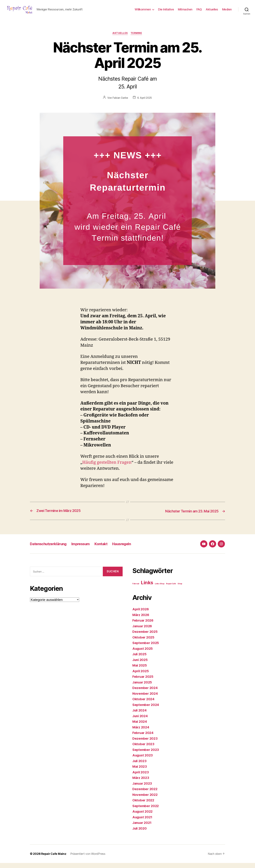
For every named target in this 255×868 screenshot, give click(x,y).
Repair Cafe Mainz (54, 859)
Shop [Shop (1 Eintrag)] (180, 589)
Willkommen (143, 12)
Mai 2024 (140, 727)
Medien (227, 12)
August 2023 (143, 760)
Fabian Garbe (120, 103)
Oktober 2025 (144, 642)
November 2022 (146, 800)
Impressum (86, 549)
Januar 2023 (143, 788)
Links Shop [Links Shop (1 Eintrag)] (160, 589)
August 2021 (143, 822)
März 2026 (141, 620)
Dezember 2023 (145, 743)
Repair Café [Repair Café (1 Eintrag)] (171, 589)
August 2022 (143, 816)
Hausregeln (130, 549)
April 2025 (141, 676)
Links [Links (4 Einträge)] (147, 588)
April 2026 (141, 614)
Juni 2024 (141, 721)
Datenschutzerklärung (50, 549)
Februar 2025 (143, 682)
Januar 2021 (142, 828)
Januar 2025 (143, 687)
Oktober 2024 (144, 704)
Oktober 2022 (144, 805)
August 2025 (143, 654)
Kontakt (108, 549)
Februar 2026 (143, 625)
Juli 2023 (140, 766)
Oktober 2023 (144, 749)
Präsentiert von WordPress (88, 859)
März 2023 (141, 783)
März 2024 (141, 732)
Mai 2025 (140, 670)
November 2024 (146, 699)
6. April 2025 (145, 103)
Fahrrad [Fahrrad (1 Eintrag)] (136, 589)
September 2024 (146, 710)
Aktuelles (212, 12)
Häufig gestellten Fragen (107, 468)
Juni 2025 (141, 665)
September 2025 (146, 648)
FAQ (199, 12)
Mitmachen (185, 12)
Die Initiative (166, 12)
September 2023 (146, 755)
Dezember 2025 (145, 637)
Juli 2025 (140, 659)
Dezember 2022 (145, 794)
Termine (137, 38)
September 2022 (146, 811)
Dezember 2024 (146, 693)
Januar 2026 (143, 631)
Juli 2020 (140, 833)
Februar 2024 (143, 738)
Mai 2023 (140, 771)
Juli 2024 (140, 715)
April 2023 (141, 777)
